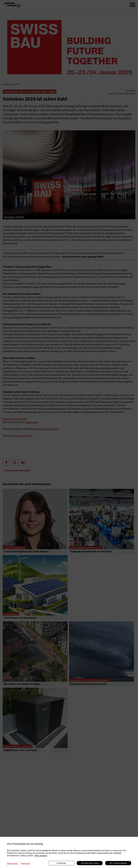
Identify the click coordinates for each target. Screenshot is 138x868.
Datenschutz (12, 863)
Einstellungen (61, 863)
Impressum (25, 863)
